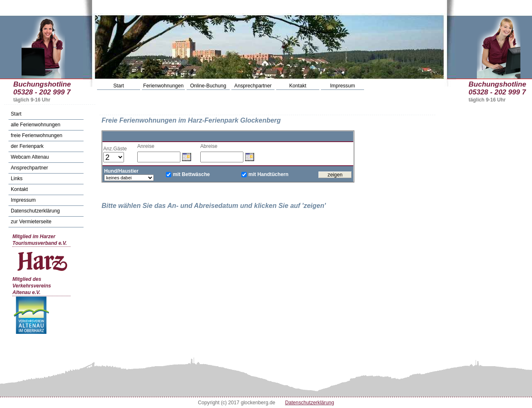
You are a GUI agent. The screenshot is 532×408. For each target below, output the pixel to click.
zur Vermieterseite (31, 222)
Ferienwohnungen (163, 86)
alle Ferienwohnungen (36, 125)
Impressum (343, 86)
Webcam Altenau (30, 157)
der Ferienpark (27, 146)
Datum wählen (187, 157)
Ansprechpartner (253, 86)
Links (17, 179)
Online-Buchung (208, 86)
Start (119, 86)
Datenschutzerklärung (35, 211)
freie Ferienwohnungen (36, 135)
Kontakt (298, 86)
